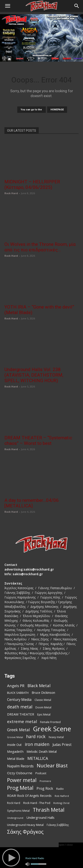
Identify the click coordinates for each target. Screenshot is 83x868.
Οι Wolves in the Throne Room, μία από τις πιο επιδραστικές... (40, 247)
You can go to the (32, 110)
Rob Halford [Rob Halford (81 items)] (62, 796)
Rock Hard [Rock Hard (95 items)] (14, 803)
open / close (66, 845)
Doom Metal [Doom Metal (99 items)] (43, 707)
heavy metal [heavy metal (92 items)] (56, 737)
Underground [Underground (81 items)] (15, 818)
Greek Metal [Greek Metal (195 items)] (18, 730)
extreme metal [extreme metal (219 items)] (22, 721)
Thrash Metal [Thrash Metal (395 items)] (49, 810)
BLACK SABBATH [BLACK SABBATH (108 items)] (18, 693)
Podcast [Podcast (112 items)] (41, 773)
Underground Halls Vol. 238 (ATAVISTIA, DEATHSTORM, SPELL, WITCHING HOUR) (34, 375)
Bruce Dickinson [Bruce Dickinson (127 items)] (43, 693)
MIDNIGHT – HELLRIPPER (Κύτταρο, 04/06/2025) (32, 185)
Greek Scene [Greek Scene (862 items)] (52, 729)
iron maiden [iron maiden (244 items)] (37, 744)
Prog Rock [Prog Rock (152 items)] (45, 789)
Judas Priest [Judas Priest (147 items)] (62, 745)
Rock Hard (11, 193)
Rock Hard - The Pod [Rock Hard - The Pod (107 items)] (37, 803)
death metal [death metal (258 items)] (20, 707)
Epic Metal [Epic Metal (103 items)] (44, 714)
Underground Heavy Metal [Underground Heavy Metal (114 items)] (25, 825)
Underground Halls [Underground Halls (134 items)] (40, 817)
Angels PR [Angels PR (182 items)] (16, 686)
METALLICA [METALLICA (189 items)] (38, 758)
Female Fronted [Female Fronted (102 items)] (50, 722)
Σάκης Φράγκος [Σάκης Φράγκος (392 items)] (25, 832)
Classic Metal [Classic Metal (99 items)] (43, 700)
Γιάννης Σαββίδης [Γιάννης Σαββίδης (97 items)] (58, 825)
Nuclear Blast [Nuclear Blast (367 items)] (52, 765)
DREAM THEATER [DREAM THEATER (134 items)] (21, 714)
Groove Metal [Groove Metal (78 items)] (15, 737)
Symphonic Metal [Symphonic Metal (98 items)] (18, 811)
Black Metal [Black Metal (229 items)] (39, 686)
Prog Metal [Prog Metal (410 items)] (20, 788)
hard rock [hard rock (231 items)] (36, 737)
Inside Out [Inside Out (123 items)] (14, 745)
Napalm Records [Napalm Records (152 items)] (20, 766)
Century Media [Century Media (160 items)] (19, 700)
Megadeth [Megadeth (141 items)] (15, 751)
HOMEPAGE (57, 110)
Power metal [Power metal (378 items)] (22, 780)
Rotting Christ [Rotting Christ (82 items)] (61, 803)
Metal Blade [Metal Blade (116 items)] (16, 759)
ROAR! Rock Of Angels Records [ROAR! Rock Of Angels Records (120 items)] (29, 796)
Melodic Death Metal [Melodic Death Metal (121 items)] (42, 752)
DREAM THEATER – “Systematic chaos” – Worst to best (38, 441)
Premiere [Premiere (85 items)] (45, 781)
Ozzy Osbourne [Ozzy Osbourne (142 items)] (20, 773)
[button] (8, 6)
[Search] (77, 6)
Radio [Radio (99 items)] (60, 789)
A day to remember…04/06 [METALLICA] (32, 503)
